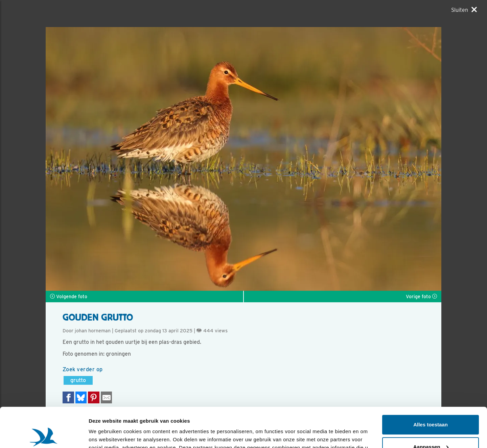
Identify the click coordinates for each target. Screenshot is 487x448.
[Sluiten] (464, 10)
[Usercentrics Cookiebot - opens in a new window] (44, 435)
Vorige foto (421, 297)
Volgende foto (69, 297)
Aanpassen (431, 407)
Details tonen (105, 435)
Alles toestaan (431, 385)
